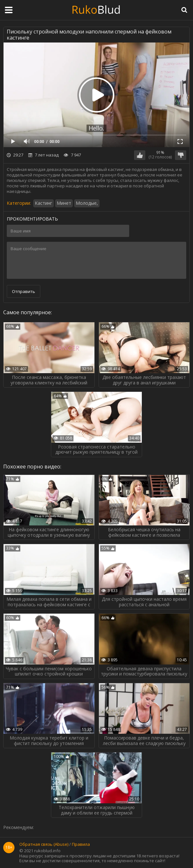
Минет (64, 203)
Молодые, (87, 203)
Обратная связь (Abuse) (44, 844)
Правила (81, 844)
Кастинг (43, 203)
